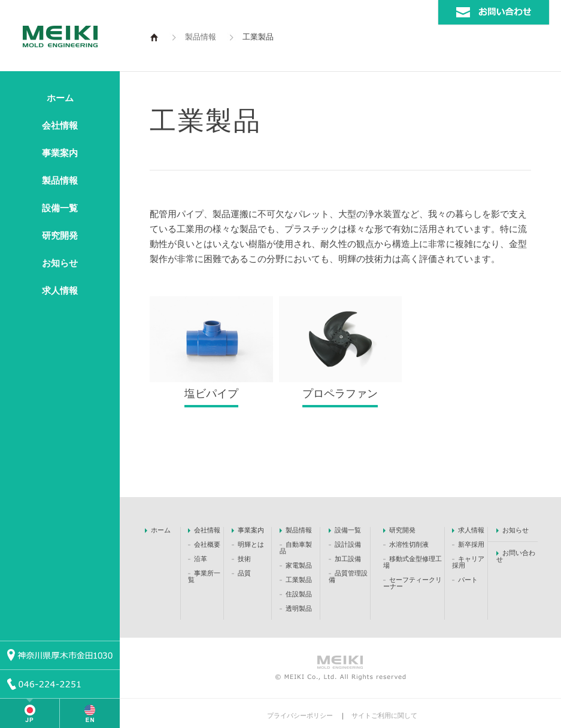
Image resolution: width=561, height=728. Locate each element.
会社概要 (208, 544)
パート (468, 580)
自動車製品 (296, 548)
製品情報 (60, 181)
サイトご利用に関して (384, 715)
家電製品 (299, 565)
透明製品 (299, 608)
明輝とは (251, 544)
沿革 (201, 559)
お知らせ (60, 263)
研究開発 (60, 236)
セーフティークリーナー (413, 583)
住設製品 (299, 594)
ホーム (60, 98)
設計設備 (348, 544)
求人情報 (60, 291)
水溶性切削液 (409, 544)
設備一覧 (60, 208)
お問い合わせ (516, 556)
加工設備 (348, 559)
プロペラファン (340, 394)
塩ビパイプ (211, 394)
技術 (244, 559)
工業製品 (299, 580)
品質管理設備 (348, 576)
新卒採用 (471, 544)
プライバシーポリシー (300, 715)
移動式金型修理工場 (413, 562)
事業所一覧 (204, 576)
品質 (244, 573)
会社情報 (60, 126)
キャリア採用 (468, 562)
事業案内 (60, 153)
